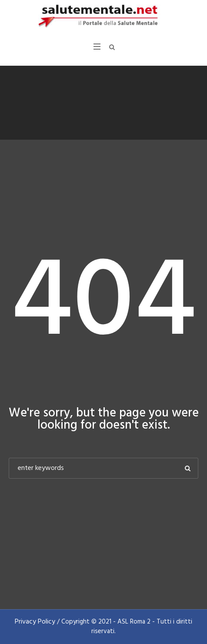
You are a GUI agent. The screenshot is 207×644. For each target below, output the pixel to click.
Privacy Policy (35, 622)
